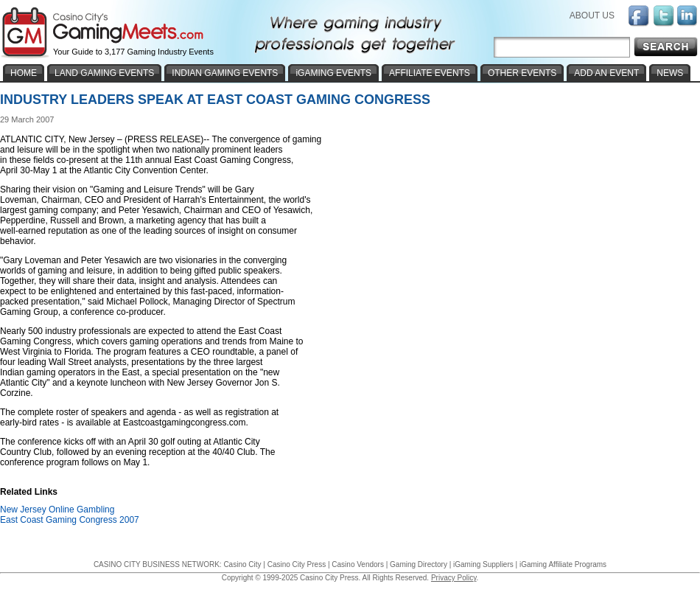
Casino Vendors (358, 564)
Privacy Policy (454, 578)
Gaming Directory (419, 564)
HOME (24, 73)
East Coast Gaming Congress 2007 (70, 520)
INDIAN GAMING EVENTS (225, 73)
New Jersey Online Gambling (57, 510)
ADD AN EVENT (606, 73)
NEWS (670, 73)
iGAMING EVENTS (333, 73)
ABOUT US (592, 15)
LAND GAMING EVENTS (104, 73)
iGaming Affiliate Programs (563, 564)
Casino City (242, 564)
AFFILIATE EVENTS (430, 73)
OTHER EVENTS (522, 73)
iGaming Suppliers (483, 564)
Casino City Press (297, 564)
